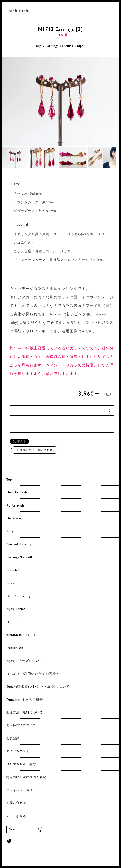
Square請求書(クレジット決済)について (38, 687)
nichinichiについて (21, 635)
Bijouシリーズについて (25, 661)
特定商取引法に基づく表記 (26, 777)
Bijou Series (16, 609)
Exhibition (15, 648)
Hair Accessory (19, 596)
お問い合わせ (16, 803)
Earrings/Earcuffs (59, 46)
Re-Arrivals (15, 506)
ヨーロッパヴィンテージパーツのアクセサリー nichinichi (19, 11)
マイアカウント (18, 751)
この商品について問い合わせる (35, 450)
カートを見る (16, 816)
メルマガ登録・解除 (21, 764)
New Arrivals (17, 493)
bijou (81, 46)
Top (38, 46)
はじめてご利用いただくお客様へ (33, 674)
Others (12, 622)
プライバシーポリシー (23, 790)
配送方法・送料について (25, 713)
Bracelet (13, 570)
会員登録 (13, 739)
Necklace (14, 519)
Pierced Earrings (20, 544)
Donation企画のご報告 (25, 700)
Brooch (12, 583)
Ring (10, 531)
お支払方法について (21, 725)
